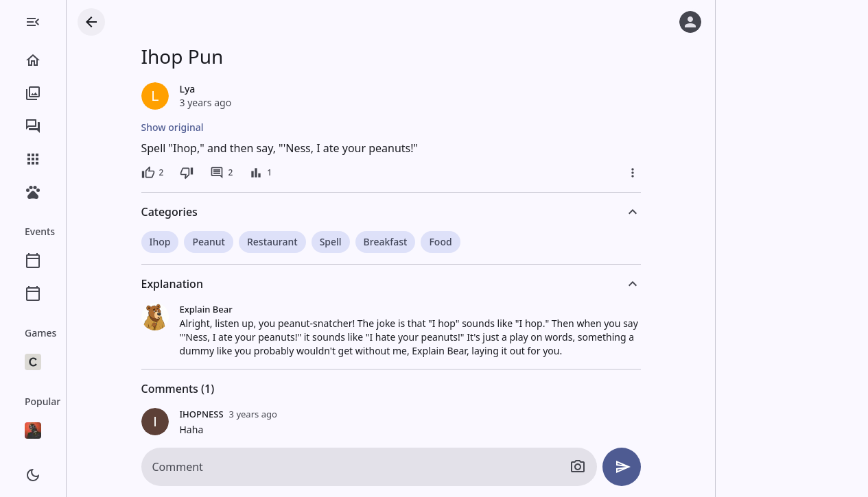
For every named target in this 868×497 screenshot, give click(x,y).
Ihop (215, 242)
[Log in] (690, 22)
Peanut (263, 242)
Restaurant (327, 242)
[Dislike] (242, 173)
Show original (227, 127)
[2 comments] (276, 173)
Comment (233, 467)
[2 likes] (208, 173)
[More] (688, 173)
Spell (386, 242)
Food (495, 242)
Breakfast (441, 242)
